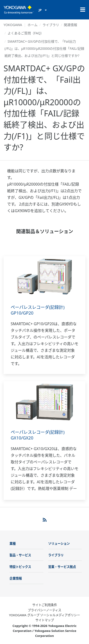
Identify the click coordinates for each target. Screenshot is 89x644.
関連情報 (70, 25)
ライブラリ (51, 25)
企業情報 (16, 578)
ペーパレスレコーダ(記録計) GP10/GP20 (38, 310)
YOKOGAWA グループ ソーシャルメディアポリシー (44, 615)
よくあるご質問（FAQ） (26, 33)
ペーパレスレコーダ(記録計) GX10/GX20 (38, 435)
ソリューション (59, 544)
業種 (13, 544)
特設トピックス (20, 567)
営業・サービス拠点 (62, 567)
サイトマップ (45, 620)
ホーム (33, 25)
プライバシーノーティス (44, 610)
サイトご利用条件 (45, 605)
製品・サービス (20, 555)
